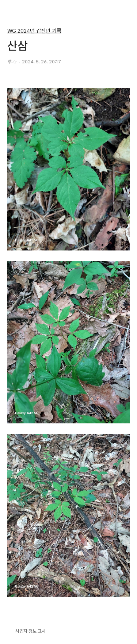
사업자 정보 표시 (26, 630)
